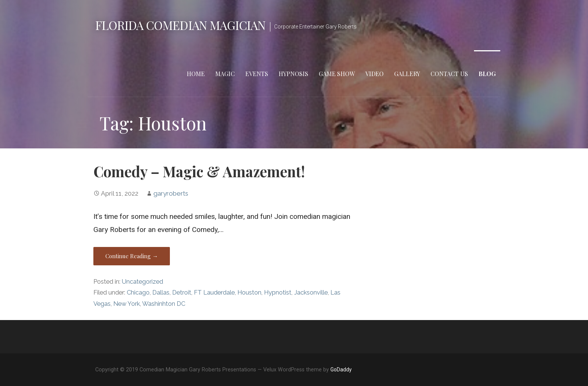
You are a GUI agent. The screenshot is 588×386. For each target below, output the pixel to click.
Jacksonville (311, 292)
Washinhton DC (164, 304)
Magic (225, 74)
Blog (487, 74)
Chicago (138, 292)
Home (196, 74)
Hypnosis (293, 74)
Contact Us (449, 74)
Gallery (407, 74)
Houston (249, 292)
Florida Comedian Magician (180, 25)
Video (374, 74)
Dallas (161, 292)
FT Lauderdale (214, 292)
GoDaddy (341, 370)
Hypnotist (278, 292)
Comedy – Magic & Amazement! (199, 171)
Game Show (337, 74)
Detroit (182, 292)
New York (127, 304)
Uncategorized (142, 282)
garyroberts (171, 193)
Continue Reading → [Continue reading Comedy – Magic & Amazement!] (132, 256)
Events (257, 74)
